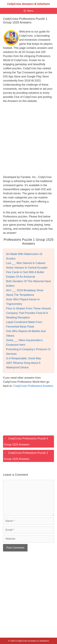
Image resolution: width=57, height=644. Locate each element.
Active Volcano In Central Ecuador (27, 268)
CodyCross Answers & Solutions (28, 4)
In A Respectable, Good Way (23, 358)
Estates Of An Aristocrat (21, 277)
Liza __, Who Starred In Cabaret (26, 263)
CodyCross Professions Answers (33, 386)
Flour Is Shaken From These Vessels (28, 308)
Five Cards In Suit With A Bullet (25, 272)
